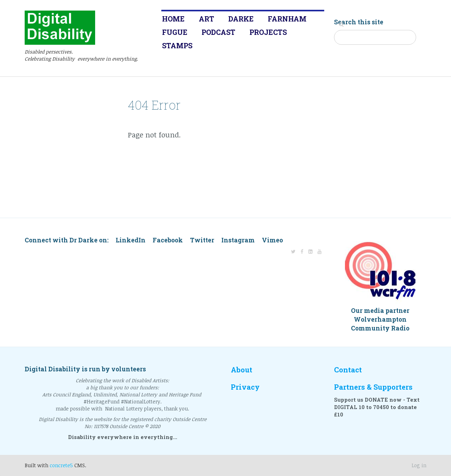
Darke (241, 19)
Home (173, 19)
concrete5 (61, 465)
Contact (348, 370)
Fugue (175, 32)
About (242, 370)
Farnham (287, 19)
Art (206, 19)
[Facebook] (302, 251)
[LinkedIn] (310, 251)
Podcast (218, 32)
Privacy (245, 387)
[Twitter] (293, 251)
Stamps (177, 45)
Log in (419, 465)
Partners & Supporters (373, 387)
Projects (268, 32)
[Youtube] (320, 251)
